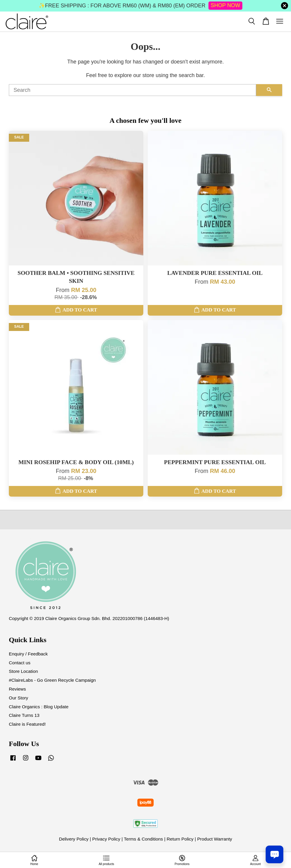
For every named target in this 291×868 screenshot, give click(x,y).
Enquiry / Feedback (28, 654)
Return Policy (180, 839)
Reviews (17, 689)
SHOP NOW (226, 5)
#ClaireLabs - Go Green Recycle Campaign (52, 680)
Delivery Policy (74, 839)
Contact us (20, 663)
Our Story (18, 698)
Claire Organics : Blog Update (39, 707)
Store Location (23, 671)
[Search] (133, 90)
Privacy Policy (106, 839)
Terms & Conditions (143, 839)
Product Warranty (215, 839)
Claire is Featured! (27, 724)
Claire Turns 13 (24, 715)
